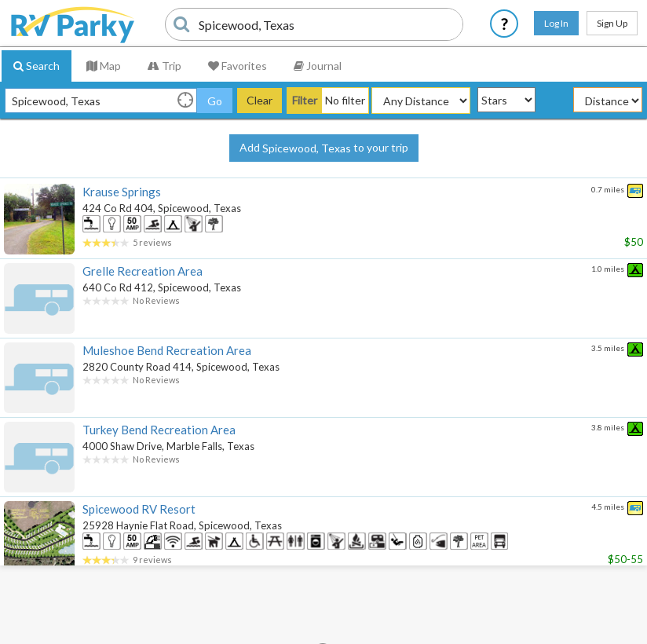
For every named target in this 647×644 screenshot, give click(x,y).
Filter (305, 100)
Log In (556, 23)
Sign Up (612, 23)
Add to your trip (324, 148)
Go (215, 101)
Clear (260, 100)
